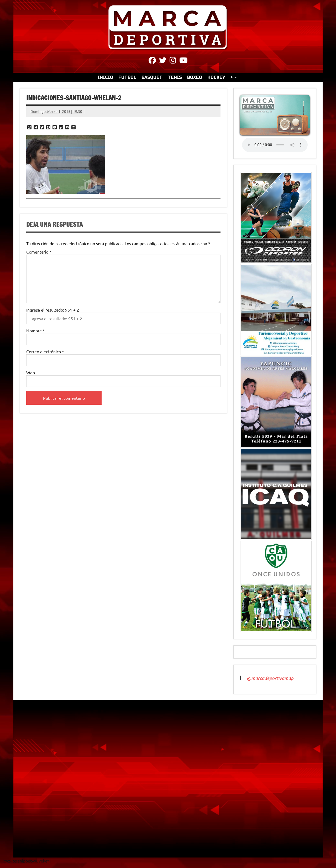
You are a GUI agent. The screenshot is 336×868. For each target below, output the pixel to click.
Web (31, 372)
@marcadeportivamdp (270, 678)
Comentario (39, 252)
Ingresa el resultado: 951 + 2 (53, 310)
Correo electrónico (45, 351)
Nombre (36, 330)
